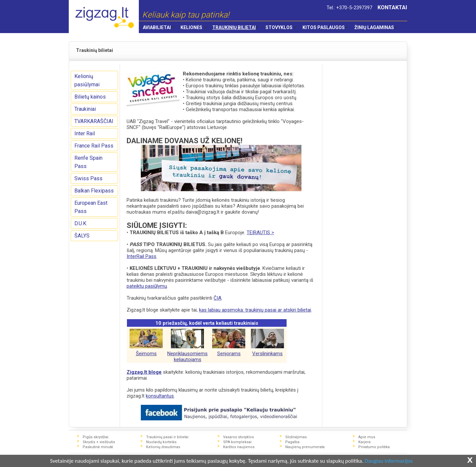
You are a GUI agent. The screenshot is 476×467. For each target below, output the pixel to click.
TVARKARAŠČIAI (94, 121)
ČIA (218, 298)
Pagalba (292, 442)
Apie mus (367, 437)
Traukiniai (85, 109)
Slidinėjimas (296, 437)
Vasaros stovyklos (238, 437)
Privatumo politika (374, 447)
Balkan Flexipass (94, 191)
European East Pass (91, 207)
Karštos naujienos (239, 447)
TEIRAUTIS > (260, 233)
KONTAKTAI (392, 7)
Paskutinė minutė (98, 447)
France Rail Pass (94, 146)
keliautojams (188, 360)
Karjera (364, 442)
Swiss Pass (88, 178)
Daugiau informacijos (389, 461)
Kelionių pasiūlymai (87, 80)
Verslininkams (267, 354)
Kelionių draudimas (163, 447)
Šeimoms (146, 354)
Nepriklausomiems (187, 354)
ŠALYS (82, 236)
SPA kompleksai (237, 442)
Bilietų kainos (90, 97)
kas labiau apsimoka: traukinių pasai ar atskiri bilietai (255, 310)
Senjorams (229, 354)
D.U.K (80, 223)
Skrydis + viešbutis (99, 442)
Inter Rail (85, 133)
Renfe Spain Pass (88, 162)
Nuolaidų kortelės (161, 442)
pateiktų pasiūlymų (147, 286)
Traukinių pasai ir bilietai (167, 437)
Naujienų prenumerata (305, 447)
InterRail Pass (141, 256)
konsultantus (160, 396)
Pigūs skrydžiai (96, 437)
